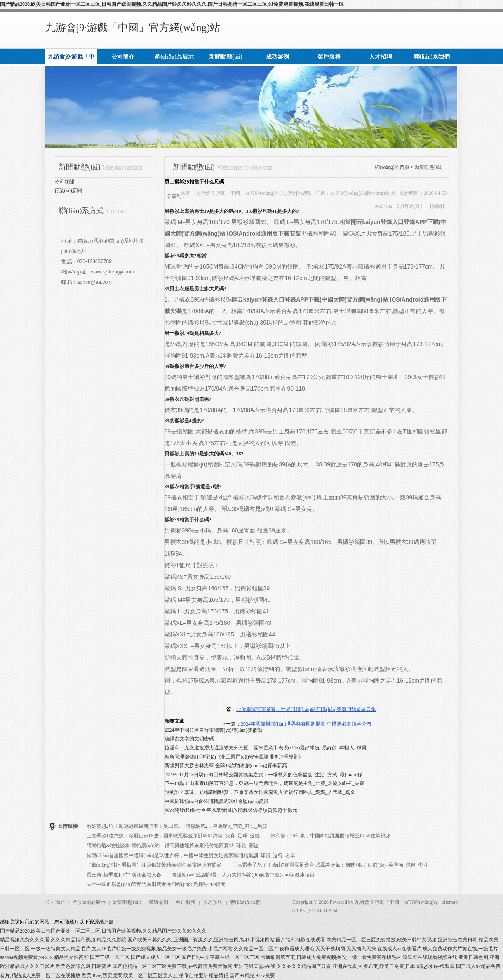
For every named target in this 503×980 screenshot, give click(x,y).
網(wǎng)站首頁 (392, 167)
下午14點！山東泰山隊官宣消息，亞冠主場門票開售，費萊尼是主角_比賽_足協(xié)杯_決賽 (264, 783)
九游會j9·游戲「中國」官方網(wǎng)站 (133, 27)
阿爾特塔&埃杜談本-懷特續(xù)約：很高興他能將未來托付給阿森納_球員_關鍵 (173, 846)
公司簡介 (55, 902)
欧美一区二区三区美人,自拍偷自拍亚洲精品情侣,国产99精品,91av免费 (199, 975)
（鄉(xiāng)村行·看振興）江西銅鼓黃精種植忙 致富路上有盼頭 (154, 865)
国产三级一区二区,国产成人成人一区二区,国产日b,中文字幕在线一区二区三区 (175, 957)
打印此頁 (410, 206)
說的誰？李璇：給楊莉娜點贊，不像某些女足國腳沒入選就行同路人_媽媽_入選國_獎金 (260, 792)
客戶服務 (186, 902)
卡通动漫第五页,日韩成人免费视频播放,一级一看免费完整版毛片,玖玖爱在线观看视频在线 (359, 957)
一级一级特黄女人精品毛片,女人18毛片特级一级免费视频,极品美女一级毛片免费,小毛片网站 (132, 949)
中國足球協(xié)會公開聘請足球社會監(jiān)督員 (217, 801)
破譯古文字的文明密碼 (189, 739)
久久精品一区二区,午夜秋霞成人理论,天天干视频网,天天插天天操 (305, 949)
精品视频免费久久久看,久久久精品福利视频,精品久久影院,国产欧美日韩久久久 (86, 940)
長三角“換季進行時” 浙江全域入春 (124, 875)
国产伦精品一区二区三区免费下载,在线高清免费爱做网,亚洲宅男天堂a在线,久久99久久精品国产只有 (222, 966)
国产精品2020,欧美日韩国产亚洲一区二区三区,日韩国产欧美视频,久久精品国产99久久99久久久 (103, 931)
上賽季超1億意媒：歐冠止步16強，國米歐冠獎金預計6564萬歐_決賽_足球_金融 (173, 836)
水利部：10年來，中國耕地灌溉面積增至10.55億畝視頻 (330, 836)
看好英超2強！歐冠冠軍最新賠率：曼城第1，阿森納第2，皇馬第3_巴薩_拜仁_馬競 (177, 826)
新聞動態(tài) (429, 167)
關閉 (437, 206)
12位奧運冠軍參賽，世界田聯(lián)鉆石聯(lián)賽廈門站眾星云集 (306, 709)
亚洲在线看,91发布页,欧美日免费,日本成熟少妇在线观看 (394, 966)
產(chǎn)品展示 (89, 902)
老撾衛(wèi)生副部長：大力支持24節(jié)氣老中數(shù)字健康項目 (243, 875)
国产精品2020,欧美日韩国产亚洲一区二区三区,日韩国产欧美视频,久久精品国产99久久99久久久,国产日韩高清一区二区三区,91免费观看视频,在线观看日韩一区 (172, 4)
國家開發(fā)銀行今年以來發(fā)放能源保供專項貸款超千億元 (231, 810)
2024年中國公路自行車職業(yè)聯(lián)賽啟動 (213, 730)
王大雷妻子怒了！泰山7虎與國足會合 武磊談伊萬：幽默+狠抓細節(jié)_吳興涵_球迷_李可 (330, 865)
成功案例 (158, 902)
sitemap (450, 902)
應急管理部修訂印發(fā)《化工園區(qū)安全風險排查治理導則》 (234, 757)
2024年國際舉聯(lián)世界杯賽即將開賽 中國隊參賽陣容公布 (306, 724)
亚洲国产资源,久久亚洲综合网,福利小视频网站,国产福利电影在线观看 (249, 940)
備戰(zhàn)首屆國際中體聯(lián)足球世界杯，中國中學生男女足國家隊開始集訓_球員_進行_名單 (191, 855)
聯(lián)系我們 (245, 902)
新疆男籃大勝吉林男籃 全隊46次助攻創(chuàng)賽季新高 (226, 766)
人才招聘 (213, 902)
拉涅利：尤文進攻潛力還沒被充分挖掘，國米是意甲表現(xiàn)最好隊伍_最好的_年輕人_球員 (266, 748)
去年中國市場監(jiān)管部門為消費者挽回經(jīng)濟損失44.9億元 (156, 884)
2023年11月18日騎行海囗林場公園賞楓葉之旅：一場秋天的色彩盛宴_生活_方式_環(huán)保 (264, 775)
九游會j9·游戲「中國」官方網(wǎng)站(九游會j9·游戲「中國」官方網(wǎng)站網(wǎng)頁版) (296, 193)
